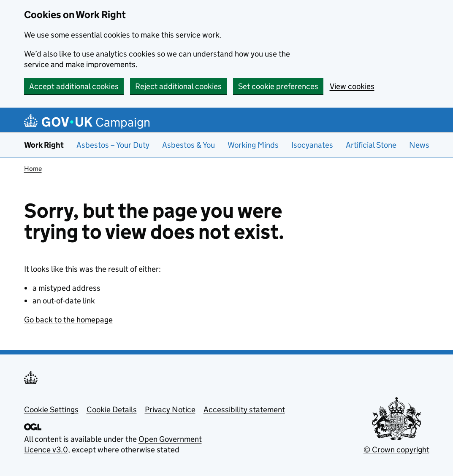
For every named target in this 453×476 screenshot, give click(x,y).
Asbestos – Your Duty (113, 145)
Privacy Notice (170, 410)
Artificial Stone (371, 145)
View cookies (352, 86)
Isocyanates (312, 145)
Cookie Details (112, 410)
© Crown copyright (396, 450)
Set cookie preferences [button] (278, 86)
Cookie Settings (51, 410)
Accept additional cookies (74, 86)
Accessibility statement (244, 410)
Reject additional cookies (178, 86)
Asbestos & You (189, 145)
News (419, 145)
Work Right (44, 145)
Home (33, 169)
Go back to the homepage (68, 320)
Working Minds (253, 145)
